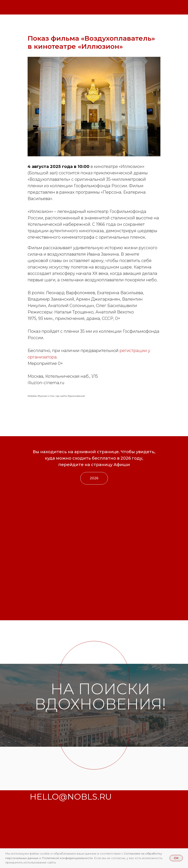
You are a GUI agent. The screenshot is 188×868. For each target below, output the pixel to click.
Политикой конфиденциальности (67, 858)
